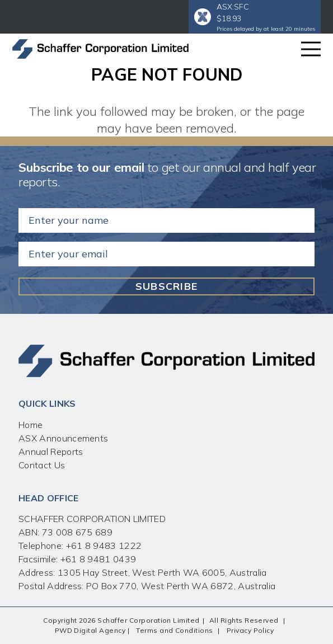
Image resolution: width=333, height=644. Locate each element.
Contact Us (42, 465)
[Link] (100, 49)
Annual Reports (51, 452)
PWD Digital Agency (90, 630)
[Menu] (311, 49)
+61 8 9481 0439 (99, 559)
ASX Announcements (63, 438)
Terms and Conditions (175, 630)
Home (31, 425)
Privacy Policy (250, 630)
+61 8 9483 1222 (102, 546)
